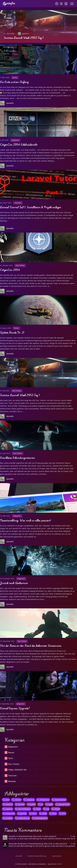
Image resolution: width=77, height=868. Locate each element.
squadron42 (63, 804)
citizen (16, 800)
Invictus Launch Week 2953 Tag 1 (24, 38)
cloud (56, 809)
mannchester (23, 809)
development (40, 818)
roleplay (29, 800)
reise (37, 809)
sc (40, 804)
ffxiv (53, 814)
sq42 (49, 804)
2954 (43, 814)
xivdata (8, 818)
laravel (20, 804)
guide (31, 804)
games (22, 814)
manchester (59, 800)
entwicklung (22, 818)
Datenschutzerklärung (37, 856)
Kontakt (19, 856)
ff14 (62, 814)
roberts (8, 809)
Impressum (57, 856)
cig (46, 809)
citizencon (43, 800)
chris (33, 814)
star (6, 800)
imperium (9, 814)
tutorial (8, 804)
